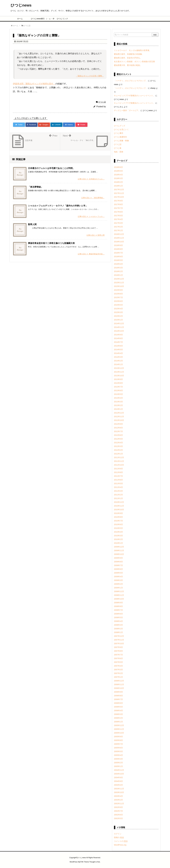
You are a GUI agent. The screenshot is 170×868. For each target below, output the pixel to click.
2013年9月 (118, 379)
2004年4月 (118, 785)
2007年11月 (119, 640)
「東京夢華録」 (35, 187)
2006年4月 (118, 711)
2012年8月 (118, 428)
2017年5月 (118, 216)
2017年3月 (118, 223)
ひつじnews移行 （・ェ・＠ (41, 19)
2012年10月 (119, 420)
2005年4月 (118, 755)
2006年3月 (118, 714)
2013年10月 (119, 376)
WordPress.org (120, 845)
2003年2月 (118, 800)
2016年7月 (118, 253)
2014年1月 (118, 364)
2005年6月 (118, 748)
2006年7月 (118, 699)
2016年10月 (119, 242)
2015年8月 (118, 294)
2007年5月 (118, 662)
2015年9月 (118, 290)
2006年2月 (118, 718)
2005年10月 (119, 733)
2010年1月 (118, 543)
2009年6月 (118, 569)
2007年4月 (118, 666)
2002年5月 (118, 818)
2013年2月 (118, 405)
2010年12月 (119, 502)
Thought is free (95, 862)
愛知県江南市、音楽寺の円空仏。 (128, 58)
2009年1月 (118, 588)
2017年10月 (119, 197)
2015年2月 (118, 316)
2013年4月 (118, 398)
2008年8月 (118, 606)
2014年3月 (118, 357)
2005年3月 (118, 759)
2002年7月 (118, 811)
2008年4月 (118, 621)
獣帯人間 (32, 224)
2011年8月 (118, 472)
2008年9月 (118, 603)
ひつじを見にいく (121, 129)
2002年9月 (118, 807)
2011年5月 (118, 484)
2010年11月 (119, 506)
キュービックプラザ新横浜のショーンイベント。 (134, 96)
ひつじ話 (102, 102)
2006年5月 (118, 707)
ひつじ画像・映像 (121, 141)
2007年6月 (118, 658)
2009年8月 (118, 562)
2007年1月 (118, 677)
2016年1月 (118, 275)
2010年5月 (118, 528)
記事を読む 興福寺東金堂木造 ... (91, 254)
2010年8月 (118, 517)
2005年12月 (119, 725)
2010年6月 (118, 524)
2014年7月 (118, 342)
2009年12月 (119, 547)
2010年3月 (118, 536)
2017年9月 (118, 201)
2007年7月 (118, 655)
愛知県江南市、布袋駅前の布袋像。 (129, 54)
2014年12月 (119, 323)
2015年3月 (118, 312)
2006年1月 (118, 722)
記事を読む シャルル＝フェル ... (91, 216)
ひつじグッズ (120, 126)
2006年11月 (119, 684)
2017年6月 (118, 212)
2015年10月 (119, 286)
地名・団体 (119, 152)
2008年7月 (118, 610)
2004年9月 (118, 777)
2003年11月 (119, 789)
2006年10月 (119, 688)
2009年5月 (118, 573)
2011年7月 (118, 476)
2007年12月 (119, 636)
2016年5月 (118, 260)
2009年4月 (118, 577)
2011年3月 (118, 491)
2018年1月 (118, 186)
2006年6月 (118, 703)
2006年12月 (119, 681)
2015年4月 (118, 309)
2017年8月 (118, 204)
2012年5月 (118, 439)
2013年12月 (119, 368)
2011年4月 (118, 487)
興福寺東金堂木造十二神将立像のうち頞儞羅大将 (51, 243)
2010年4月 (118, 532)
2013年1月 (118, 409)
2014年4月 (118, 353)
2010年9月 (118, 513)
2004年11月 (119, 770)
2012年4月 (118, 443)
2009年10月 (119, 554)
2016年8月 (118, 249)
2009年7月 (118, 565)
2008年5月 (118, 617)
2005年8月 (118, 740)
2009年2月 (118, 584)
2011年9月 (118, 469)
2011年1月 (118, 498)
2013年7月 (118, 387)
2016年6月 (118, 257)
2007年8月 (118, 651)
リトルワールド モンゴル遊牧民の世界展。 (133, 50)
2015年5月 (118, 305)
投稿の (119, 837)
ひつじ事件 (119, 133)
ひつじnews (21, 5)
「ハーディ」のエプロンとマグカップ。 (131, 81)
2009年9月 (118, 558)
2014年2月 (118, 361)
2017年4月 (118, 219)
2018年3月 (118, 178)
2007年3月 (118, 670)
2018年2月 (118, 182)
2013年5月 (118, 394)
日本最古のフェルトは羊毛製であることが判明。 (51, 168)
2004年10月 (119, 774)
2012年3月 (118, 446)
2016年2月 (118, 271)
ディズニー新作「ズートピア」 (127, 110)
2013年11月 (119, 372)
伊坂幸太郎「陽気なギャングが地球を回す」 (34, 84)
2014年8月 (118, 338)
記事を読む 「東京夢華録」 (93, 198)
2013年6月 (118, 390)
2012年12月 (119, 413)
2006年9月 (118, 692)
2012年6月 (118, 435)
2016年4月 (118, 264)
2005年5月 (118, 751)
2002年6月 (118, 815)
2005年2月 (118, 763)
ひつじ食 (118, 148)
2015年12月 (119, 279)
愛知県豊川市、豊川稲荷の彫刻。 (128, 65)
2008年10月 (119, 599)
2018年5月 (118, 171)
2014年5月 (118, 350)
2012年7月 (118, 431)
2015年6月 (118, 301)
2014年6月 (118, 346)
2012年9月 (118, 424)
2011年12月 (119, 457)
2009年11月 (119, 550)
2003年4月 (118, 796)
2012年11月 (119, 417)
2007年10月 (119, 644)
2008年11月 (119, 595)
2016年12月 (119, 234)
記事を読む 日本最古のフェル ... (91, 179)
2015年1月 (118, 320)
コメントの (121, 841)
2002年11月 (119, 804)
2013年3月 (118, 402)
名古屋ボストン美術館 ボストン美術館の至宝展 (134, 62)
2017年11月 (119, 193)
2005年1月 (118, 766)
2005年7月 (118, 744)
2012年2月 (118, 450)
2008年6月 (118, 614)
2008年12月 (119, 591)
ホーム (20, 19)
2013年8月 (118, 383)
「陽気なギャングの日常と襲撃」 (90, 76)
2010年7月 (118, 521)
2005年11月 (119, 729)
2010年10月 (119, 510)
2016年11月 (119, 238)
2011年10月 (119, 465)
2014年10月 (119, 331)
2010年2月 (118, 539)
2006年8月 (118, 696)
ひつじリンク (62, 19)
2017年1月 (118, 230)
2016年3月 (118, 268)
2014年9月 (118, 335)
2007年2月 (118, 673)
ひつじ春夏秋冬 (120, 137)
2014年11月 (119, 327)
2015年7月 (118, 297)
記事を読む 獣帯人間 (96, 235)
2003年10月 (119, 792)
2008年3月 (118, 625)
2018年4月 (118, 175)
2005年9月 (118, 737)
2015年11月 (119, 283)
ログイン (118, 834)
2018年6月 (118, 167)
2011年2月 (118, 495)
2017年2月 (118, 227)
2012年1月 (118, 454)
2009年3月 (118, 580)
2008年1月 (118, 632)
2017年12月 (119, 190)
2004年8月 (118, 781)
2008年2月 (118, 629)
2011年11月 (119, 461)
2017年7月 (118, 208)
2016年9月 (118, 245)
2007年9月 (118, 647)
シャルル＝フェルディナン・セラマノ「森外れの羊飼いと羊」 (58, 206)
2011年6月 (118, 480)
